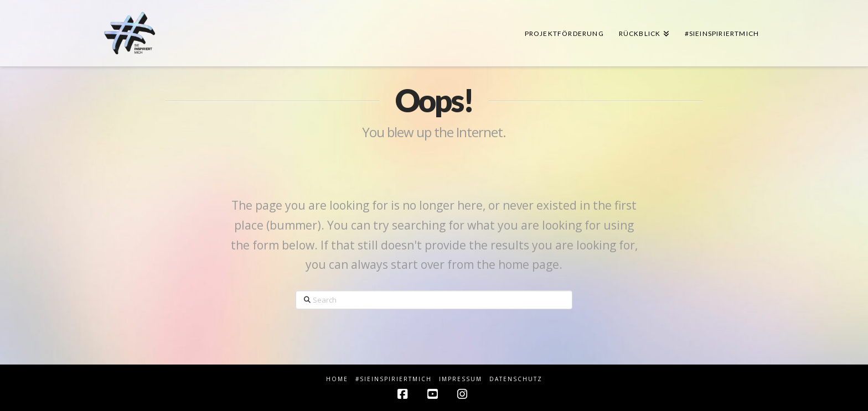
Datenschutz (516, 379)
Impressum (461, 379)
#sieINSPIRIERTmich (394, 379)
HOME (337, 379)
